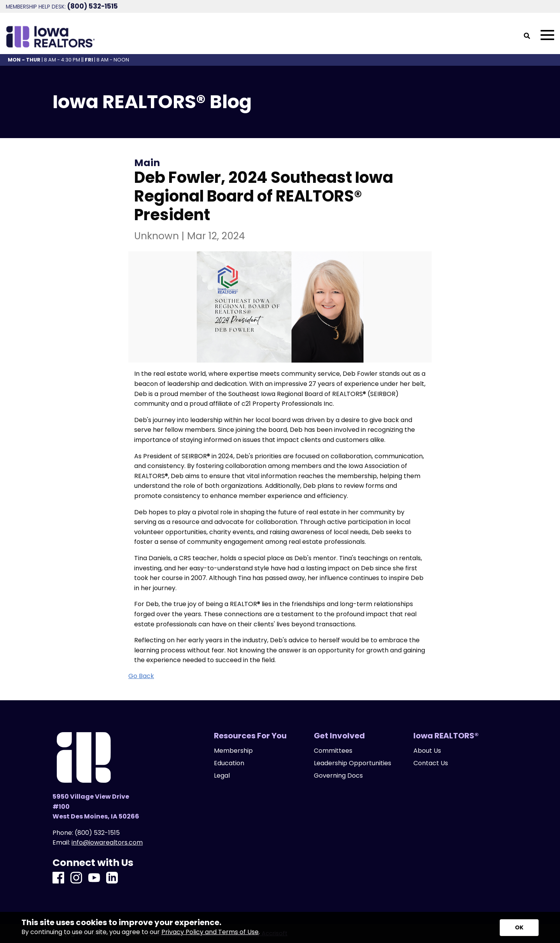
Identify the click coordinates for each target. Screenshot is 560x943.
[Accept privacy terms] (519, 928)
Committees (333, 751)
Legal (222, 776)
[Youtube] (94, 878)
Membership (233, 751)
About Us (427, 751)
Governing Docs (338, 776)
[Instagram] (76, 878)
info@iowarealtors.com (107, 842)
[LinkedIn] (112, 878)
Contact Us (431, 763)
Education (229, 763)
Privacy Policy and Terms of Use (210, 932)
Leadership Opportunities (353, 763)
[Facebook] (58, 878)
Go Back (141, 676)
